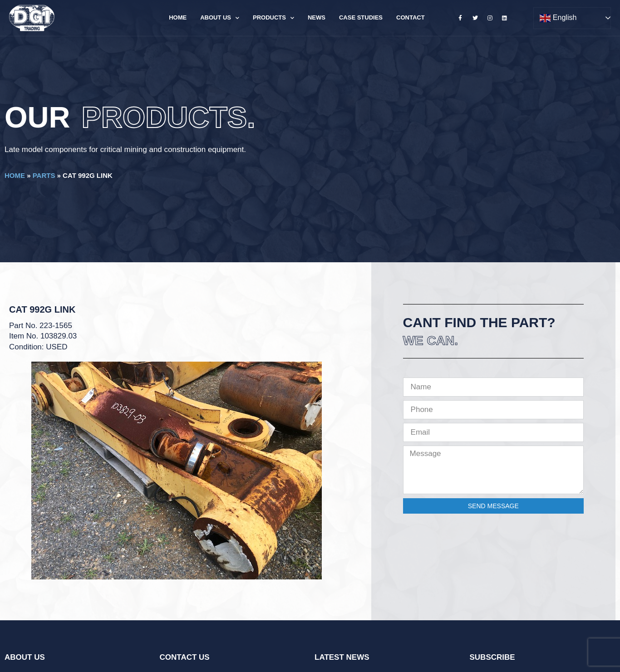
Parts (44, 175)
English (558, 18)
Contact (411, 17)
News (317, 17)
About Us (220, 18)
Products (273, 18)
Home (178, 17)
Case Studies (361, 17)
